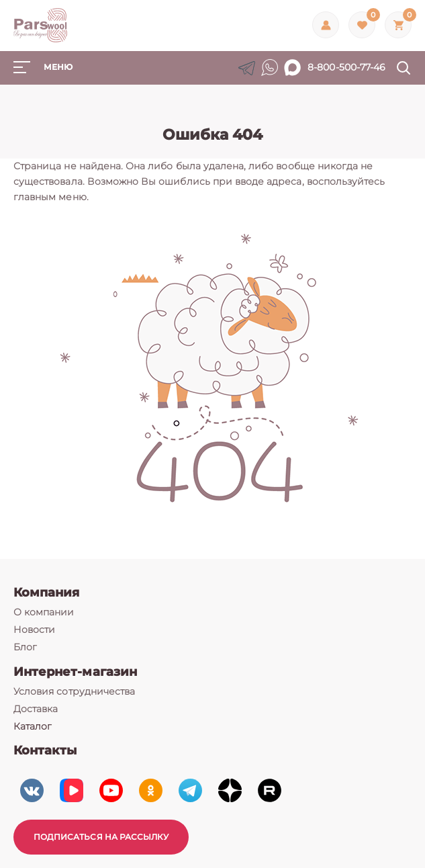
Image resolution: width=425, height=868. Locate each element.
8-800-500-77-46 (346, 68)
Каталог (33, 726)
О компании (44, 612)
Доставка (36, 709)
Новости (34, 630)
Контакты (45, 750)
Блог (25, 647)
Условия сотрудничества (74, 691)
